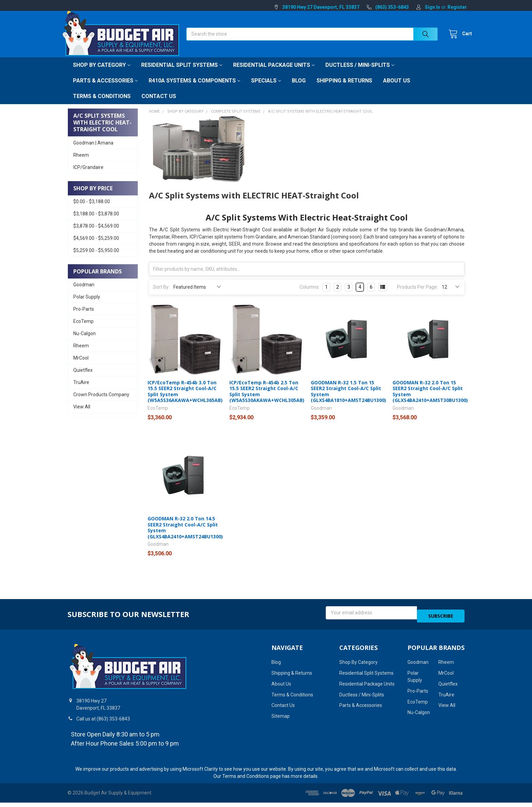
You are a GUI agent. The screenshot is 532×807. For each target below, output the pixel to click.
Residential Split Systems (182, 72)
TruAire (81, 390)
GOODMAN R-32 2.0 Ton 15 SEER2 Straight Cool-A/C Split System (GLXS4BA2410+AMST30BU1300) (430, 399)
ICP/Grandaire (88, 175)
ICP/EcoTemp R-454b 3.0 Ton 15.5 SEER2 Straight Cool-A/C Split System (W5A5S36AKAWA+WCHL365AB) (185, 399)
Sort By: (161, 294)
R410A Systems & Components (194, 88)
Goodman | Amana (93, 150)
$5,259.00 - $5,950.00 (96, 258)
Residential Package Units (274, 72)
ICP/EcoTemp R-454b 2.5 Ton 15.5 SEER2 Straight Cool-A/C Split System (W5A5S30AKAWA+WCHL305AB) (267, 399)
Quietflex (83, 378)
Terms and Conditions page (252, 781)
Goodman (84, 292)
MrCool (81, 365)
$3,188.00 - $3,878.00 (96, 221)
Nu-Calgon (84, 341)
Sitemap (281, 720)
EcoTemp (83, 329)
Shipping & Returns (344, 88)
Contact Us (159, 104)
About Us (397, 88)
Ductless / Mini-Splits (360, 72)
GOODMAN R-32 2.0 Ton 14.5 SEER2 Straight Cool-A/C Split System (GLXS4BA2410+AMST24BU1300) (185, 535)
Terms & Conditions (102, 104)
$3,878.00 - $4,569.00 (96, 233)
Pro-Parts (84, 316)
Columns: (310, 294)
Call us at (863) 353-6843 (103, 723)
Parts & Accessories (105, 88)
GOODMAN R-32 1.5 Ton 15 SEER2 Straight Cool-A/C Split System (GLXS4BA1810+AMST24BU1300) (348, 399)
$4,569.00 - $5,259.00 (96, 246)
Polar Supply (87, 304)
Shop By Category (102, 72)
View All (82, 414)
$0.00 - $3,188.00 (92, 209)
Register (457, 7)
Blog (299, 88)
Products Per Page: (417, 294)
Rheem (81, 162)
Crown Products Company (101, 402)
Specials (266, 88)
